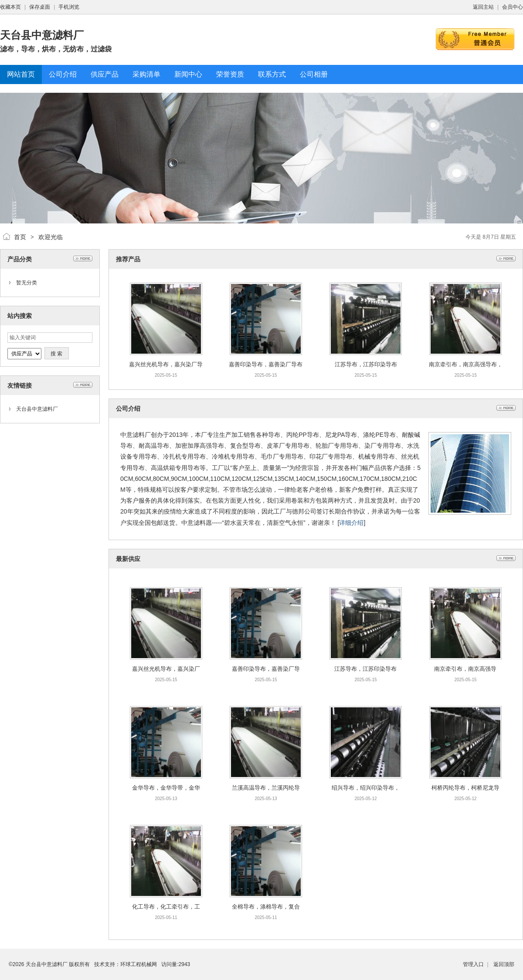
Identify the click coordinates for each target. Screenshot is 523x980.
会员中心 (513, 7)
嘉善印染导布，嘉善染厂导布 (266, 364)
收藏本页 (10, 7)
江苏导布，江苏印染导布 (366, 364)
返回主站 (483, 7)
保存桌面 (40, 7)
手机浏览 (69, 7)
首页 (20, 237)
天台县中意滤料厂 (37, 409)
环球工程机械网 (139, 964)
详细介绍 (351, 523)
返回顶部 (504, 964)
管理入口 (473, 964)
